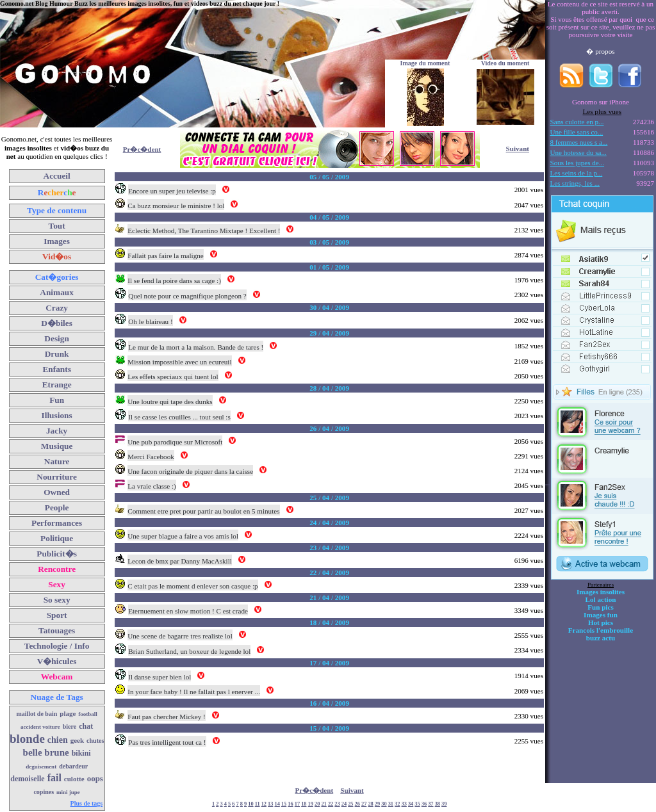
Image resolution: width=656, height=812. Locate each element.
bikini (81, 753)
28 (370, 804)
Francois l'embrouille (601, 630)
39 (444, 804)
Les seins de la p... (577, 173)
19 (311, 804)
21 (324, 804)
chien (58, 740)
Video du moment (505, 63)
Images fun (601, 615)
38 (438, 804)
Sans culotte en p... (577, 122)
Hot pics (601, 622)
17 (297, 804)
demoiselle (27, 779)
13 (270, 804)
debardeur (73, 766)
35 (417, 804)
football (88, 714)
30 (384, 804)
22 (331, 804)
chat (86, 726)
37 (430, 804)
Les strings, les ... (575, 183)
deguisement (41, 767)
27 (364, 804)
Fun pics (600, 607)
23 (337, 804)
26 (357, 804)
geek (77, 740)
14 (277, 804)
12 (264, 804)
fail (54, 778)
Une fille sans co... (577, 132)
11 (258, 804)
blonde (27, 739)
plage (68, 713)
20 (317, 804)
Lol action (601, 599)
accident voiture (40, 727)
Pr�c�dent (142, 149)
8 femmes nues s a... (579, 142)
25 (350, 804)
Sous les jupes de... (578, 163)
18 (304, 804)
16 (290, 804)
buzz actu (601, 638)
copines (44, 792)
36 (424, 804)
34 (411, 804)
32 (397, 804)
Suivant (518, 149)
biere (70, 727)
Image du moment (425, 63)
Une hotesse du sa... (578, 152)
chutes (95, 741)
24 (344, 804)
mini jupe (68, 792)
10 (250, 804)
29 (377, 804)
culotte (74, 779)
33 (404, 804)
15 (284, 804)
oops (95, 778)
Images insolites (601, 592)
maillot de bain (37, 714)
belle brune (46, 752)
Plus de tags (87, 803)
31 (391, 804)
